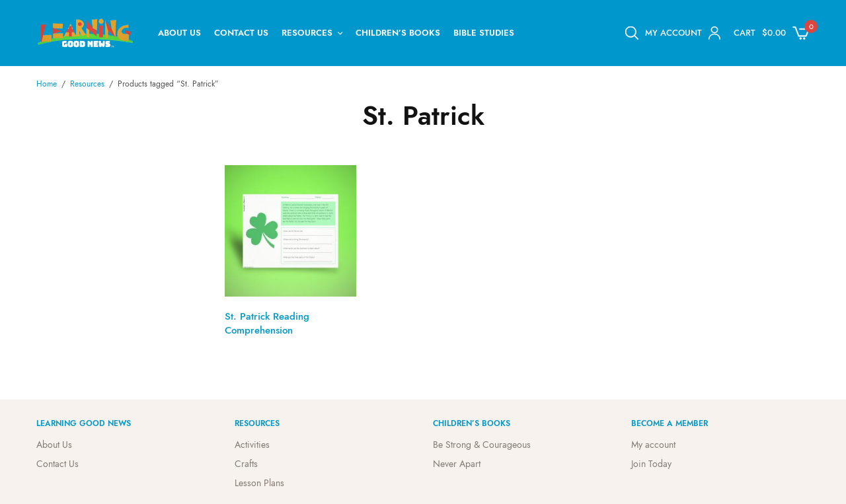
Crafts (246, 464)
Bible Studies (484, 33)
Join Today (651, 464)
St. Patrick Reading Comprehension (267, 323)
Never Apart (457, 464)
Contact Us (241, 33)
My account (653, 445)
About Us (179, 33)
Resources (307, 33)
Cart (745, 33)
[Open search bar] (632, 33)
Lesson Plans (259, 482)
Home (47, 84)
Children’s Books (398, 33)
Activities (252, 445)
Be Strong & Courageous (482, 445)
